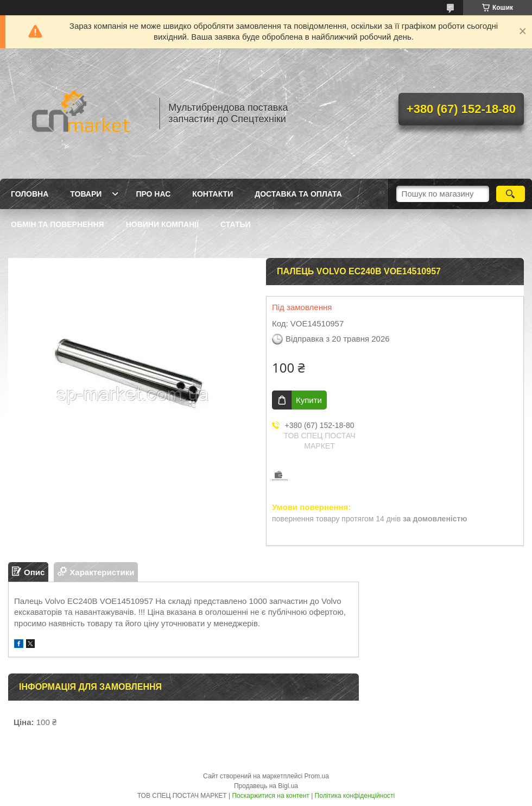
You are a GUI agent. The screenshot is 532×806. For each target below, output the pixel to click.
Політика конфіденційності (355, 796)
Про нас (153, 194)
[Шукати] (511, 194)
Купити (309, 400)
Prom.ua (317, 776)
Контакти (213, 194)
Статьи (236, 224)
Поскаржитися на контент (270, 796)
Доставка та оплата (298, 194)
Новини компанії (162, 224)
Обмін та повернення (58, 224)
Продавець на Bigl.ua (266, 786)
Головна (30, 194)
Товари (86, 194)
